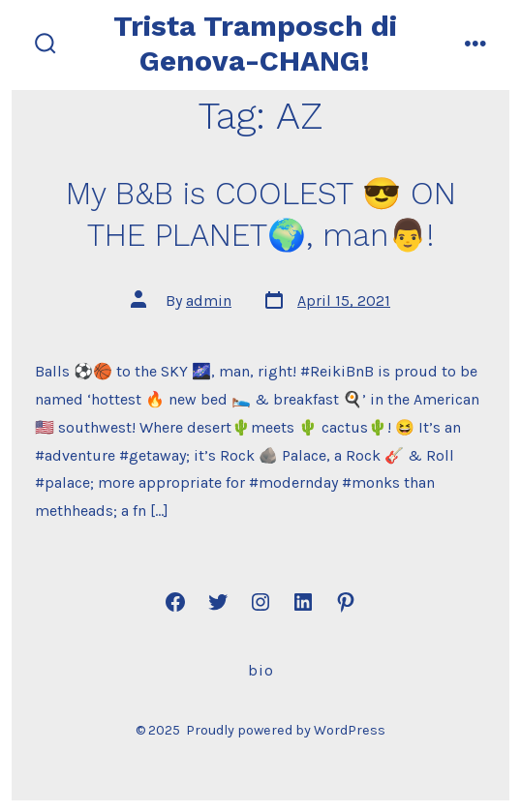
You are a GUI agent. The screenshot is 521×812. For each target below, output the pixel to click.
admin (209, 301)
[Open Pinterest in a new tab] (346, 602)
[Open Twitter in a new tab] (218, 602)
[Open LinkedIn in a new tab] (303, 602)
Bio (261, 670)
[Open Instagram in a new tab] (260, 602)
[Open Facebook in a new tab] (175, 602)
